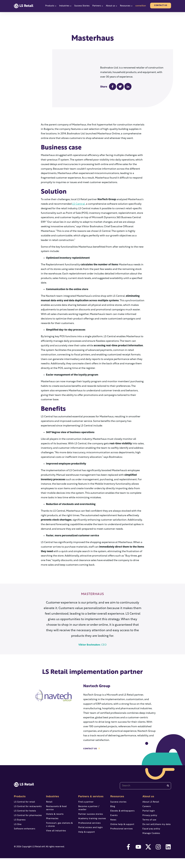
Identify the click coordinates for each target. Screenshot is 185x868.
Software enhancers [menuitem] (24, 837)
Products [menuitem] (19, 800)
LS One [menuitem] (18, 832)
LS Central (78, 208)
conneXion (141, 6)
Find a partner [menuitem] (85, 806)
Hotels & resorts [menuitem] (54, 816)
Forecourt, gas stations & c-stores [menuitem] (60, 828)
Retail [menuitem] (49, 806)
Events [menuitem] (114, 821)
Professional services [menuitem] (89, 827)
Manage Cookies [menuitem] (151, 842)
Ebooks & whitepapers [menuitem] (122, 816)
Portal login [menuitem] (148, 816)
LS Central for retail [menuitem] (24, 806)
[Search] (168, 789)
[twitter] (148, 857)
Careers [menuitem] (146, 811)
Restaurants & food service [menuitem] (60, 811)
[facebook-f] (128, 857)
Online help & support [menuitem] (122, 832)
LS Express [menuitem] (19, 827)
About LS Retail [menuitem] (150, 806)
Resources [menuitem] (117, 800)
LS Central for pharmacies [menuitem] (27, 821)
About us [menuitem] (148, 800)
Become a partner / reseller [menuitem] (92, 811)
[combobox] (145, 789)
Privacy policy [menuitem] (149, 821)
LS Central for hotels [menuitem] (24, 816)
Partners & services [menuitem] (90, 800)
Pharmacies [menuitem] (52, 821)
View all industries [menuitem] (55, 835)
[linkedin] (168, 857)
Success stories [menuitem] (118, 806)
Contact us (161, 5)
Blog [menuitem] (112, 811)
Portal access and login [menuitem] (90, 832)
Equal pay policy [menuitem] (151, 837)
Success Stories (82, 6)
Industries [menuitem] (52, 800)
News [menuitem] (113, 827)
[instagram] (158, 857)
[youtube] (138, 857)
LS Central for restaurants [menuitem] (27, 811)
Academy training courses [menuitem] (91, 821)
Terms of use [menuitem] (149, 827)
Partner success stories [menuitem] (90, 816)
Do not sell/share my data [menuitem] (156, 832)
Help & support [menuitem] (86, 837)
